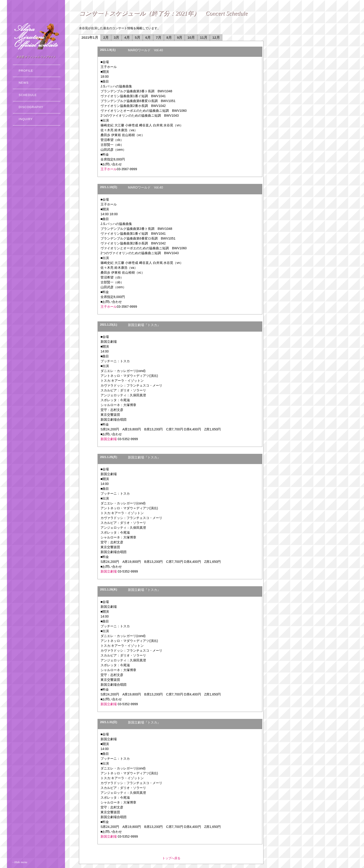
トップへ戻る (171, 858)
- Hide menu (20, 862)
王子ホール (109, 169)
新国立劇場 (109, 439)
